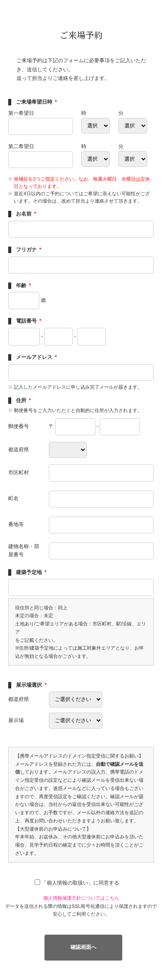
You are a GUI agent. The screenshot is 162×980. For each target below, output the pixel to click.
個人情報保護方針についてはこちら (81, 898)
